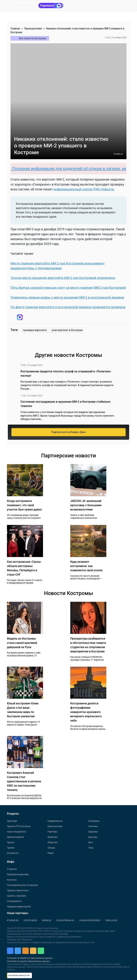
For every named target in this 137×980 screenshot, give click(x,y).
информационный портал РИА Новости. (84, 189)
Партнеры (53, 832)
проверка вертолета (35, 330)
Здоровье (93, 832)
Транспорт (12, 821)
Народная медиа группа (19, 907)
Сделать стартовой (16, 896)
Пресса (11, 842)
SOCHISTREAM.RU (65, 920)
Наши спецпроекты (17, 832)
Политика (93, 826)
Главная (15, 29)
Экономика (94, 821)
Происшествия (33, 29)
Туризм (11, 848)
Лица (91, 848)
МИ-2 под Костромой (110, 288)
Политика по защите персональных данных (28, 961)
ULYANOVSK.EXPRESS (90, 920)
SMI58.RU (47, 920)
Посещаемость (14, 901)
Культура (93, 837)
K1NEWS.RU (13, 920)
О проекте (12, 869)
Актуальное (13, 853)
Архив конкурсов (15, 837)
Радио (51, 853)
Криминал (53, 837)
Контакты (12, 880)
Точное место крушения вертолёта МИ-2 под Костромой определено (63, 278)
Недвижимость (55, 821)
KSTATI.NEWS (30, 920)
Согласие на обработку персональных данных (30, 958)
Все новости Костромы (33, 38)
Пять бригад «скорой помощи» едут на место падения (52, 288)
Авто (90, 842)
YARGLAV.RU (111, 920)
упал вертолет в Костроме (67, 330)
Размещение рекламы (18, 874)
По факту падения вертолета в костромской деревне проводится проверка (68, 307)
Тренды (51, 848)
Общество (53, 842)
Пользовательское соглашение (22, 885)
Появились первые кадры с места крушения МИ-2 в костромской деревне (67, 297)
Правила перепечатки (18, 891)
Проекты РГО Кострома (19, 826)
